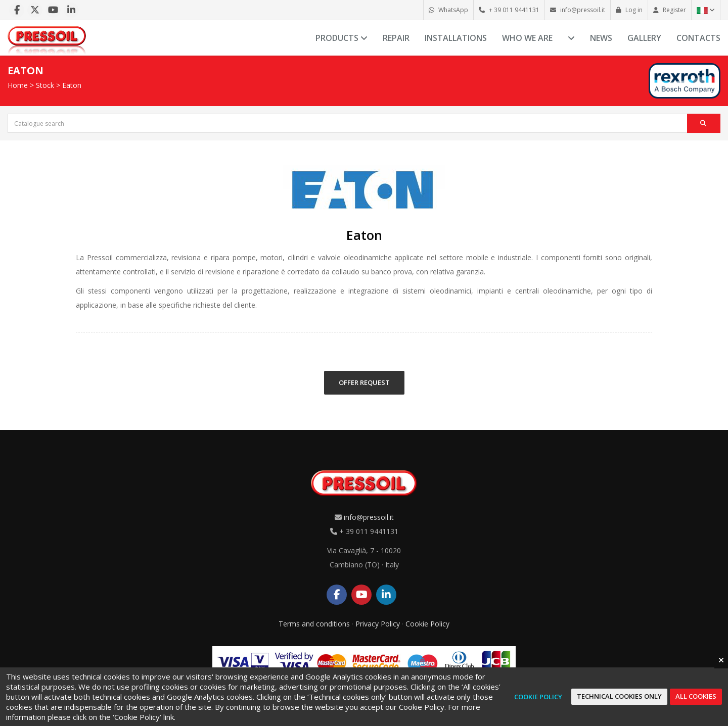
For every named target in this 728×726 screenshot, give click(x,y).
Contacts (698, 38)
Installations (456, 38)
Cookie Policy (427, 624)
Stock (45, 85)
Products (342, 38)
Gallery (644, 38)
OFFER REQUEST (364, 382)
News (601, 38)
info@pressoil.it (369, 517)
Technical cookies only (619, 696)
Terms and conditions (314, 624)
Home (18, 85)
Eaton (72, 85)
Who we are (527, 38)
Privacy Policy (378, 624)
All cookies (696, 696)
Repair (396, 38)
